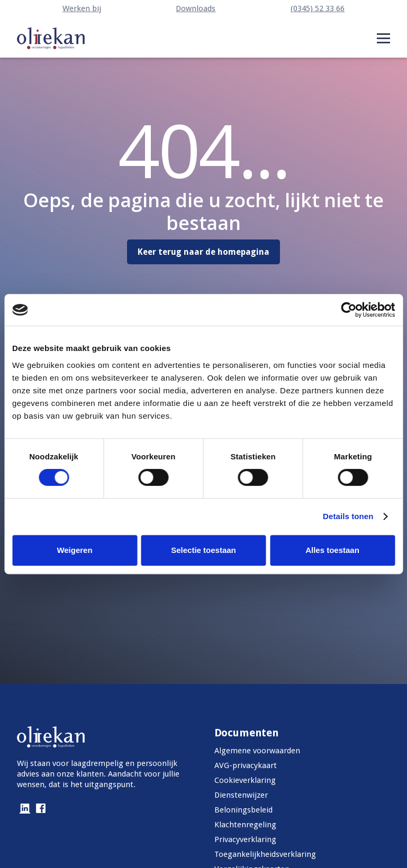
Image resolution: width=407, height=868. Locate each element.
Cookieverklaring (245, 780)
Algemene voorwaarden (257, 751)
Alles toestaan (332, 550)
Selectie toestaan (203, 550)
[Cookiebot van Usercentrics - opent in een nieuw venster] (349, 310)
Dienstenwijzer (241, 795)
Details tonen (348, 516)
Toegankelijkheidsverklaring (265, 854)
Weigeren (74, 550)
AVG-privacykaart (246, 765)
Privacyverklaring (245, 839)
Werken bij (82, 8)
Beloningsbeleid (243, 810)
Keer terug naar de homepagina (203, 252)
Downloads (196, 8)
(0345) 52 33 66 (318, 8)
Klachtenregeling (245, 825)
